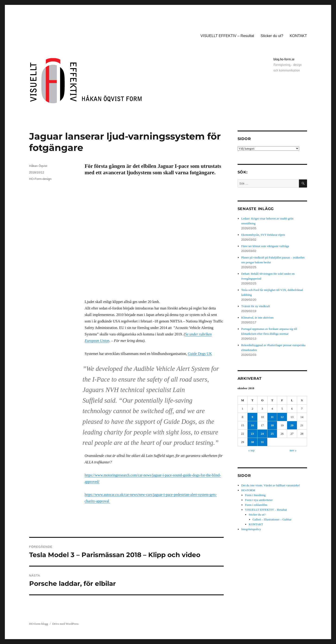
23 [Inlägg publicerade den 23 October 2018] (253, 434)
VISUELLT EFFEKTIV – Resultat (227, 36)
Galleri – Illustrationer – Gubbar (272, 519)
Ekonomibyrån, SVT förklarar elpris (263, 235)
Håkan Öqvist (38, 166)
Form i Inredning (255, 495)
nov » (293, 450)
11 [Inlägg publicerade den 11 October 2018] (272, 417)
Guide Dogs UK (200, 354)
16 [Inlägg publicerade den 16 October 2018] (253, 425)
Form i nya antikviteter (259, 500)
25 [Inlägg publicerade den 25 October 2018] (272, 434)
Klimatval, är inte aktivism (257, 317)
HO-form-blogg (39, 624)
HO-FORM (248, 490)
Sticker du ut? (272, 36)
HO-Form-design (40, 179)
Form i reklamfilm (256, 505)
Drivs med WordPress (66, 624)
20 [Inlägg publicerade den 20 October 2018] (292, 425)
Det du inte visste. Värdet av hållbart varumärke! (271, 485)
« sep (251, 450)
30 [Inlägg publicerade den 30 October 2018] (253, 442)
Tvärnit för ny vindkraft (256, 306)
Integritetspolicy (251, 529)
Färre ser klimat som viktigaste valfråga (265, 246)
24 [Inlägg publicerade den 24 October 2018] (262, 434)
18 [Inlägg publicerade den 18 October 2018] (272, 425)
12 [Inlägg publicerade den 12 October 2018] (282, 417)
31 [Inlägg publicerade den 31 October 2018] (262, 442)
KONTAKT (298, 36)
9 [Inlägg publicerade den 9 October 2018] (253, 417)
